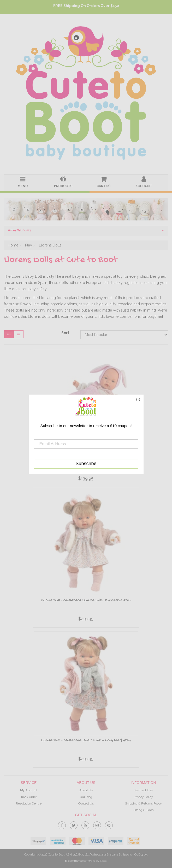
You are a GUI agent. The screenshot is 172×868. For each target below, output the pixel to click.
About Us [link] (86, 790)
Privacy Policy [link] (143, 797)
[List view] (19, 334)
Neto (103, 861)
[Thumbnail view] (9, 334)
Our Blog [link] (86, 797)
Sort (65, 333)
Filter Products (86, 230)
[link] (62, 824)
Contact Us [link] (86, 803)
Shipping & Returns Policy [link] (143, 803)
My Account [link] (29, 790)
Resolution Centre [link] (29, 803)
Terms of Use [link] (143, 790)
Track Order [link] (29, 797)
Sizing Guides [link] (143, 810)
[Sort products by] (124, 335)
